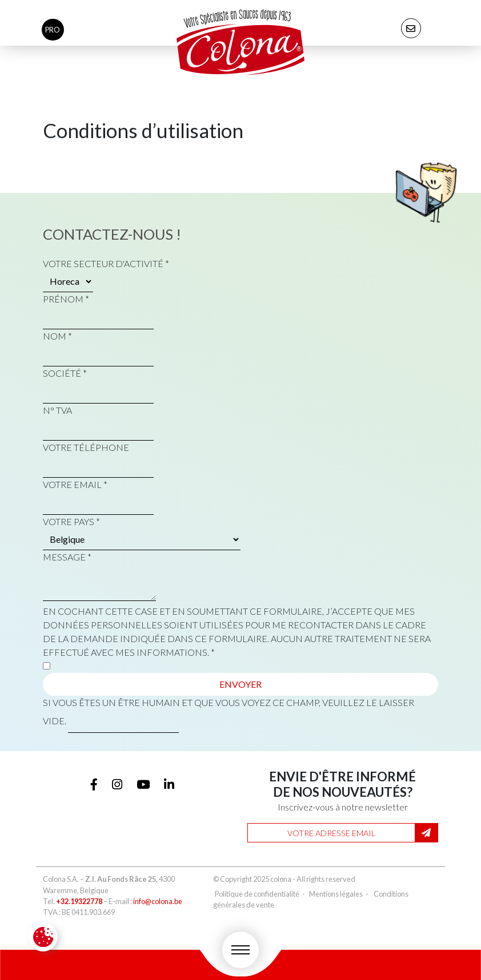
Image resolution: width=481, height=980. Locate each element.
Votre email (75, 484)
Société (65, 373)
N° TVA (57, 410)
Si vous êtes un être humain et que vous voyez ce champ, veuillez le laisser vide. (229, 715)
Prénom (66, 299)
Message (67, 557)
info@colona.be (158, 901)
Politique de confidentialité (257, 894)
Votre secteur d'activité (106, 263)
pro (53, 30)
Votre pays (71, 521)
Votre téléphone (86, 447)
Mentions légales (336, 894)
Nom (57, 336)
